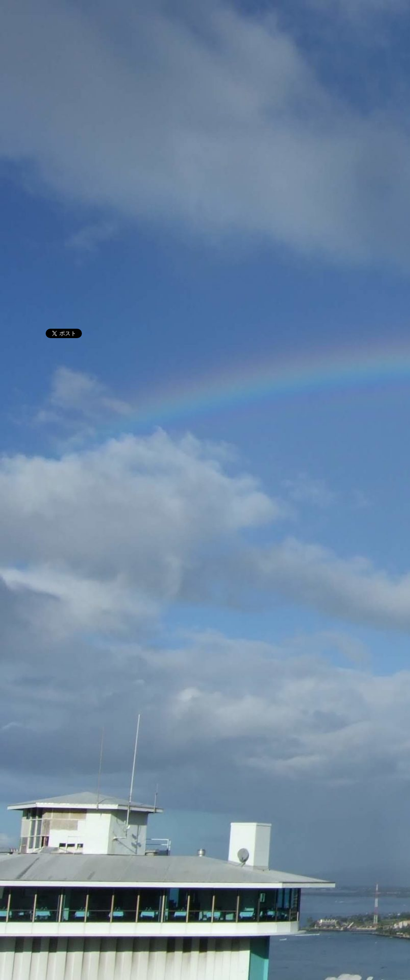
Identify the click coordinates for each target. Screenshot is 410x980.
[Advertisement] (205, 246)
